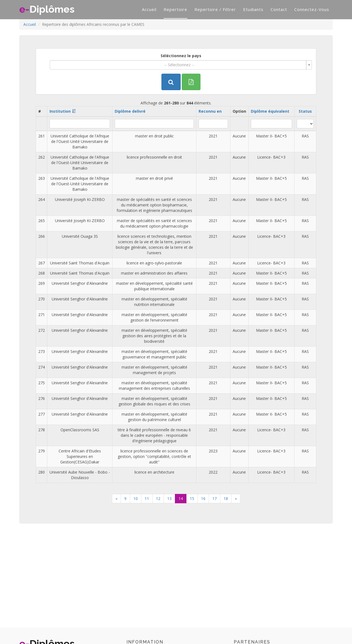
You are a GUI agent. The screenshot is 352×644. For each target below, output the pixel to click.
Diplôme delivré (130, 111)
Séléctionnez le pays (181, 56)
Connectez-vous (312, 9)
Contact (279, 9)
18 (226, 498)
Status (305, 111)
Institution (60, 111)
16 (203, 498)
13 (169, 498)
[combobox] (181, 65)
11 (147, 498)
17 (215, 498)
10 (136, 498)
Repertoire (175, 9)
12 (158, 498)
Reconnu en (210, 111)
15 (192, 498)
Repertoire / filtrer (215, 9)
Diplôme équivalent (270, 111)
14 (181, 498)
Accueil (149, 9)
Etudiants (253, 9)
